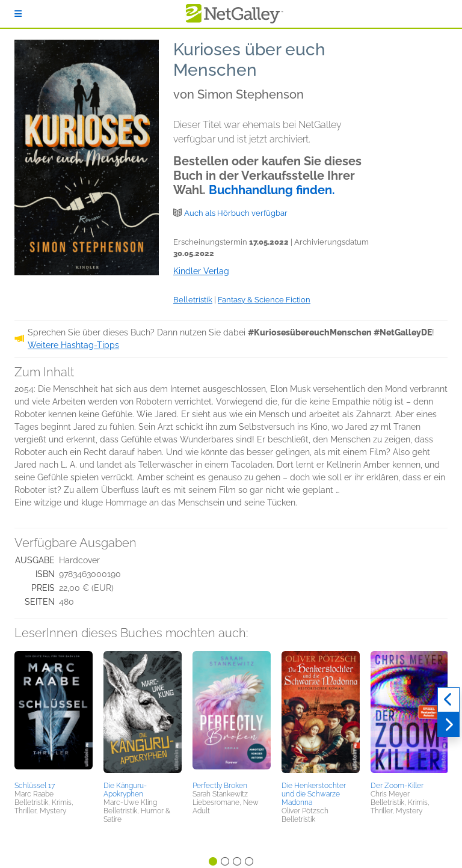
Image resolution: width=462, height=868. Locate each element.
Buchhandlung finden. (272, 190)
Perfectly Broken (220, 786)
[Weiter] (448, 725)
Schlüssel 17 (35, 786)
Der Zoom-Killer (397, 786)
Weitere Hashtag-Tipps (73, 345)
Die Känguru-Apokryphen (125, 790)
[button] (54, 714)
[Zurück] (448, 700)
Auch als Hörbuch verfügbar (236, 213)
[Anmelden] (18, 14)
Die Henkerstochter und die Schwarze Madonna (314, 794)
